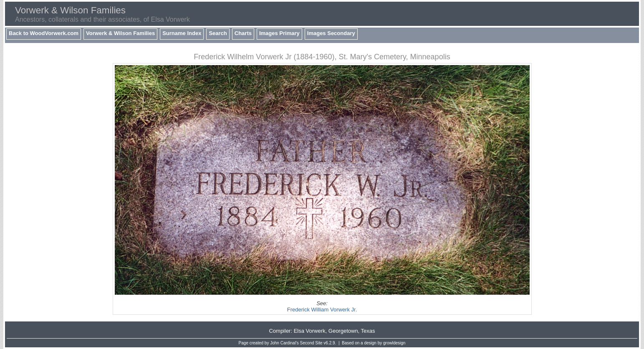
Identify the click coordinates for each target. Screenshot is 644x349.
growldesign (394, 343)
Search (218, 33)
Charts (243, 33)
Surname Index (182, 33)
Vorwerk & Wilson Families (120, 33)
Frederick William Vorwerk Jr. (322, 310)
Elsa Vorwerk (310, 331)
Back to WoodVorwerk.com (44, 33)
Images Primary (279, 33)
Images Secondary (331, 33)
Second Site (311, 343)
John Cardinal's (284, 343)
